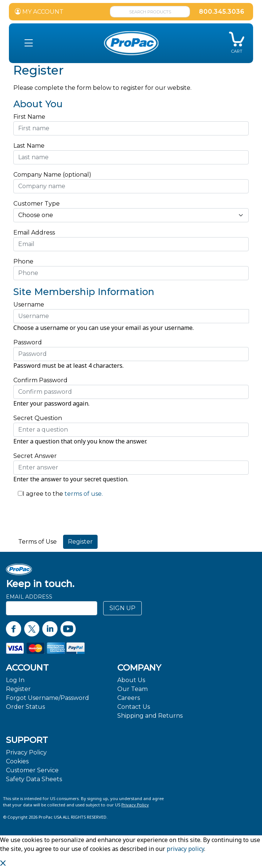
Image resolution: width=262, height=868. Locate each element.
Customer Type (37, 204)
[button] (29, 43)
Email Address (36, 232)
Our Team (132, 689)
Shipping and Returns (150, 716)
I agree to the (43, 494)
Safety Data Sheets (34, 779)
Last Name (29, 146)
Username (29, 304)
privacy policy (185, 849)
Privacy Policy (26, 752)
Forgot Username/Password (48, 698)
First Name (29, 117)
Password (28, 342)
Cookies (17, 761)
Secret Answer (35, 456)
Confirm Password (40, 380)
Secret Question (38, 418)
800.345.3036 (222, 12)
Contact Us (134, 707)
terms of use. (83, 494)
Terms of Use (37, 542)
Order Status (25, 707)
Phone (23, 261)
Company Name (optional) (52, 175)
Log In (15, 680)
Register (18, 689)
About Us (131, 680)
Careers (129, 698)
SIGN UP (122, 608)
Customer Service (32, 770)
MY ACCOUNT (39, 12)
